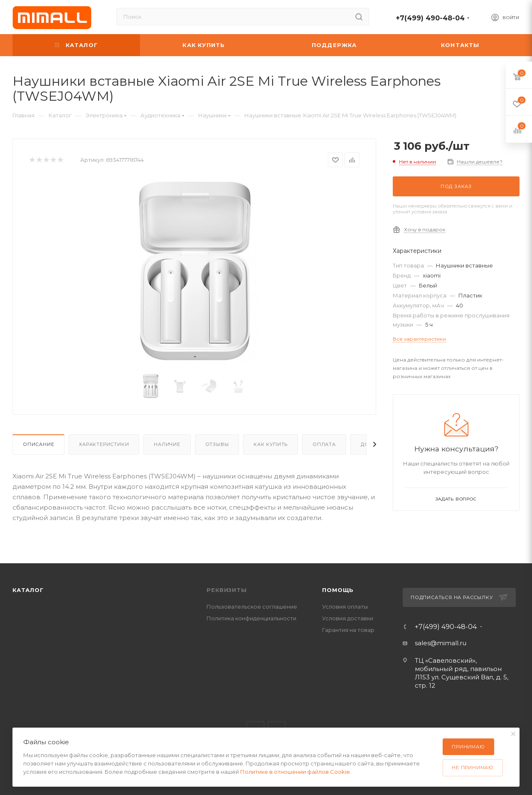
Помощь (338, 590)
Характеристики (104, 444)
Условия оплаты (345, 607)
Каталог (28, 590)
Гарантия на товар (348, 630)
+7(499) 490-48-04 (430, 18)
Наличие (167, 444)
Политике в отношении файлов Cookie (295, 772)
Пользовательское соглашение (252, 607)
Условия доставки (348, 618)
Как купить (271, 444)
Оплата (324, 444)
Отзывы (217, 444)
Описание (38, 444)
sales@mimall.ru (441, 643)
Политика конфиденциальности (251, 618)
